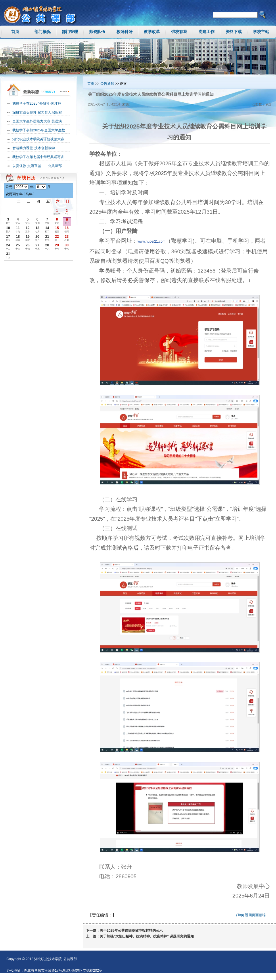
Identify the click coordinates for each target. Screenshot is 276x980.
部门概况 (43, 32)
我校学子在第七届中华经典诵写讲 (38, 157)
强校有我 (179, 32)
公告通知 (107, 84)
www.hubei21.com (151, 241)
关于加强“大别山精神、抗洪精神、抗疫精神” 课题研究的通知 (147, 936)
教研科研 (124, 32)
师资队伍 (97, 32)
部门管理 (70, 32)
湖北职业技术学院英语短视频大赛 (38, 139)
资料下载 (234, 32)
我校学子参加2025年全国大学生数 (39, 130)
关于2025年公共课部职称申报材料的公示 (131, 931)
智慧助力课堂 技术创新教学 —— (38, 148)
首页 (15, 32)
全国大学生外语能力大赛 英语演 (37, 121)
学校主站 (261, 32)
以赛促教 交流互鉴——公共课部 (37, 166)
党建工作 (206, 32)
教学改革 (152, 32)
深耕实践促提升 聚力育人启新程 (37, 112)
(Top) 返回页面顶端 (251, 915)
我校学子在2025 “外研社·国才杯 (37, 103)
